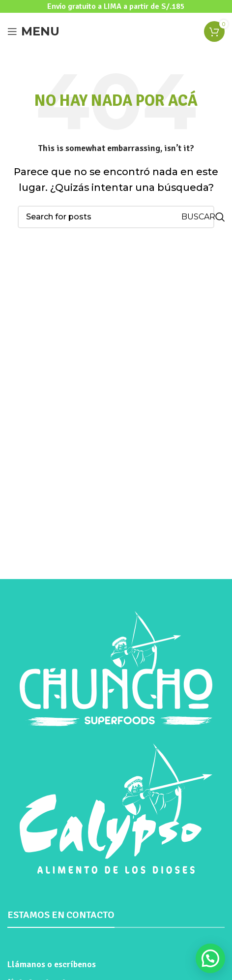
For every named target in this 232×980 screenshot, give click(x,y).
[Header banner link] (116, 6)
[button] (210, 958)
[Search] (116, 217)
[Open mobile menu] (33, 31)
